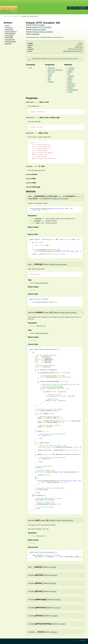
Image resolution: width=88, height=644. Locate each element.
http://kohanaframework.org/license (73, 51)
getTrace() (70, 88)
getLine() (70, 82)
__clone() (70, 92)
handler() (70, 72)
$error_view (51, 68)
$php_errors (51, 72)
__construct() (71, 68)
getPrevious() (71, 86)
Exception (36, 34)
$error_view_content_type (55, 70)
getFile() (70, 80)
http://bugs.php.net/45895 (55, 387)
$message (51, 82)
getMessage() (71, 84)
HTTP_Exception (38, 25)
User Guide (72, 8)
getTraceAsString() (73, 90)
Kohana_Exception (39, 30)
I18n (59, 37)
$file (49, 78)
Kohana (83, 640)
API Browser (82, 8)
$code (50, 76)
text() (69, 74)
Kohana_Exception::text (41, 283)
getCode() (70, 78)
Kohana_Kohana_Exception (42, 32)
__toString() (71, 70)
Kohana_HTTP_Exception (42, 27)
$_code (50, 74)
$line (49, 80)
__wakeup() (71, 76)
